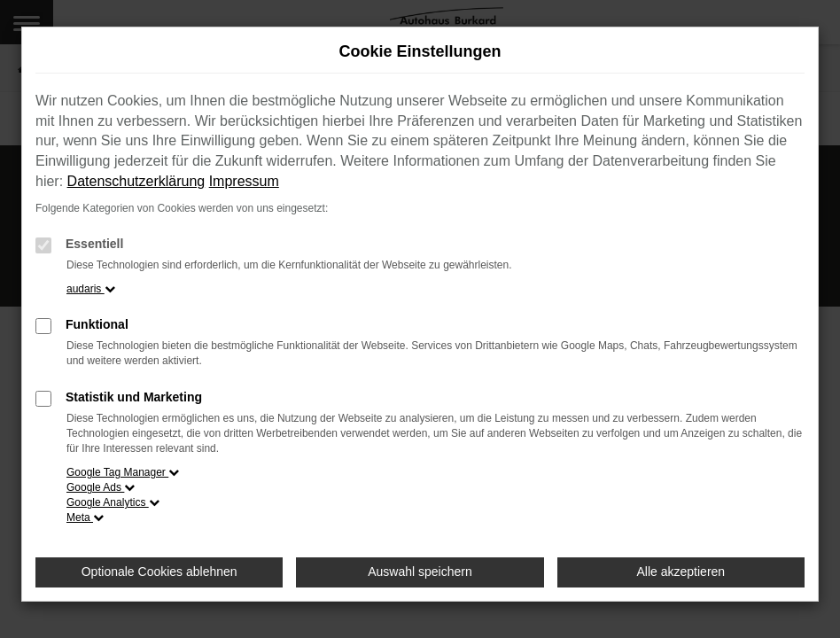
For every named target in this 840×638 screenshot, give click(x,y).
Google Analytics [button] (113, 502)
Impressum (244, 181)
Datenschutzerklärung (136, 181)
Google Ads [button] (101, 487)
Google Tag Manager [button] (123, 472)
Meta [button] (85, 517)
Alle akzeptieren (681, 572)
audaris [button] (91, 289)
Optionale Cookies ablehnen (159, 572)
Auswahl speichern (420, 572)
